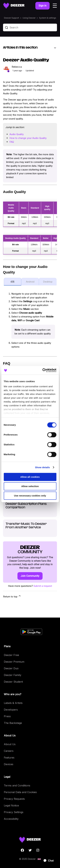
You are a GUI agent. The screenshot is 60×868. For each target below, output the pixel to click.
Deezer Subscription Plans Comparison (26, 506)
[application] (47, 861)
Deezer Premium (14, 662)
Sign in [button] (42, 6)
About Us (10, 744)
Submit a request (43, 586)
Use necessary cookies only (30, 496)
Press (7, 716)
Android (30, 282)
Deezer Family (13, 675)
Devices (9, 764)
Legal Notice (11, 805)
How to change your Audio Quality (28, 138)
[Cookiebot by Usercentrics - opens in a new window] (43, 370)
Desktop (48, 282)
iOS (13, 282)
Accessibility (11, 819)
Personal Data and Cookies (20, 792)
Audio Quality (17, 134)
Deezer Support (12, 18)
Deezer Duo (11, 668)
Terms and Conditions (17, 785)
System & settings (48, 18)
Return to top (12, 596)
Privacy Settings (14, 812)
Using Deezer (29, 18)
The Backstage (13, 723)
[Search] (30, 27)
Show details (42, 467)
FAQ (12, 142)
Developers (11, 710)
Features (9, 758)
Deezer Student (13, 682)
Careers (9, 751)
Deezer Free (11, 655)
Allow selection (30, 486)
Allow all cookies (30, 477)
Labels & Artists (13, 703)
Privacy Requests (14, 799)
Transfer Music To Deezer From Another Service (26, 526)
